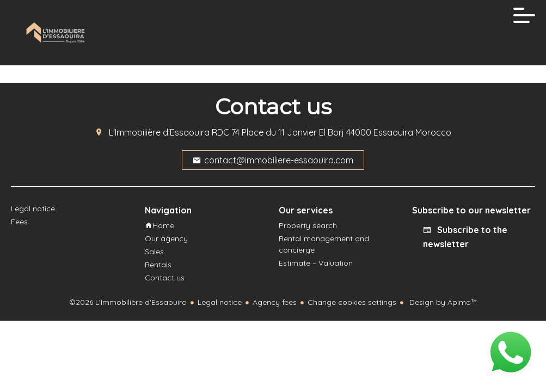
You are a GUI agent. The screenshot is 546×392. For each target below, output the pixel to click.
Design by (442, 302)
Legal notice (220, 302)
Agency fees (275, 302)
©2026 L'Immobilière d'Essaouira (128, 302)
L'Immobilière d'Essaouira (159, 132)
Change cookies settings (352, 302)
